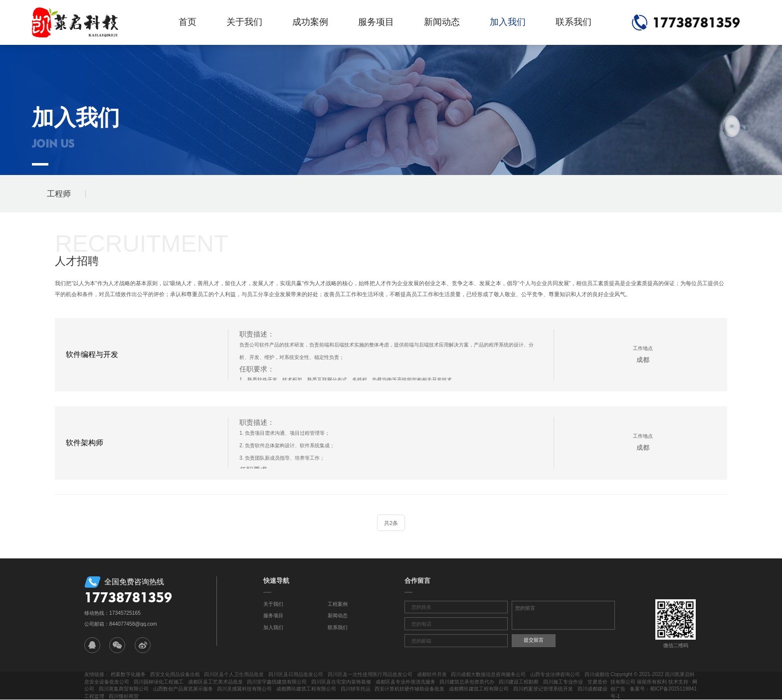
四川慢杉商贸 (124, 696)
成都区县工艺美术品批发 (215, 682)
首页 (188, 22)
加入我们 (508, 22)
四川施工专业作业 (563, 682)
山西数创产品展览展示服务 (183, 689)
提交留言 (534, 640)
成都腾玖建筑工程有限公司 (306, 689)
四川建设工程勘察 (519, 682)
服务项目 (376, 22)
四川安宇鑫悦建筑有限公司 (277, 682)
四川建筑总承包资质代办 (467, 682)
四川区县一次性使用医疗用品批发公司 (370, 674)
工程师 (59, 194)
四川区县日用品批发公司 (296, 674)
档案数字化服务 (128, 674)
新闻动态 (442, 22)
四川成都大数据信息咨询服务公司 (488, 674)
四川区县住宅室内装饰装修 (341, 682)
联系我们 (574, 22)
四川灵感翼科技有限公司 (244, 689)
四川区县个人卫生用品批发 (234, 674)
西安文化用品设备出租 (175, 674)
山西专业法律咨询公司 (555, 674)
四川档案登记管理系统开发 (543, 689)
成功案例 (310, 22)
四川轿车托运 (356, 689)
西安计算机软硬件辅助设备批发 (409, 689)
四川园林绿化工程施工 (159, 682)
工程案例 (338, 604)
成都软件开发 (432, 674)
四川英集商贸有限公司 (124, 689)
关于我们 (244, 22)
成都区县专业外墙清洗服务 (405, 682)
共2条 (391, 523)
